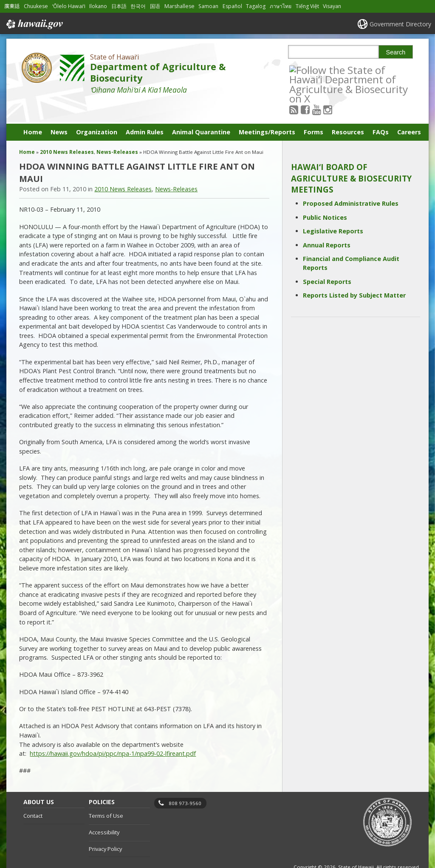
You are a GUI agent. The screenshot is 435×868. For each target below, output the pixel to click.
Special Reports (327, 260)
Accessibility (104, 811)
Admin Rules (145, 111)
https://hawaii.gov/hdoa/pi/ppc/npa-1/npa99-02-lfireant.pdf (113, 732)
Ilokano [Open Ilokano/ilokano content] (98, 6)
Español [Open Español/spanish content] (232, 6)
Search (396, 52)
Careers (409, 111)
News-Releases (117, 131)
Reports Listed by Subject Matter (354, 274)
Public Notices (325, 196)
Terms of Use (106, 794)
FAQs (381, 111)
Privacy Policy (105, 827)
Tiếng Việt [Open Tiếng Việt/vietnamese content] (307, 6)
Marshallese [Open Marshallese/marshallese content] (179, 6)
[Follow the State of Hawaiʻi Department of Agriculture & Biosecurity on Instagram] (339, 69)
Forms (314, 111)
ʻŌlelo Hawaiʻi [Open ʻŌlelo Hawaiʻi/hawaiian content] (69, 6)
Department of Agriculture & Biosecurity (158, 72)
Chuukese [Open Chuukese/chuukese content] (36, 6)
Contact (33, 794)
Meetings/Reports (267, 111)
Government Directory (400, 24)
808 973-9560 (185, 781)
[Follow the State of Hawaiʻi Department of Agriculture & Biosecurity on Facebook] (317, 69)
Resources (348, 111)
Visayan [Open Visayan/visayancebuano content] (332, 6)
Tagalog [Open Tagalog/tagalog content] (256, 6)
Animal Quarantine (201, 111)
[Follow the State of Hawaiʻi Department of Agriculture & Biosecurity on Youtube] (328, 69)
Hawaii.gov (34, 24)
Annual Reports (327, 223)
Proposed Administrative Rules (351, 182)
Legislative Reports (333, 210)
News (59, 111)
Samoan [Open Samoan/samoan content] (208, 6)
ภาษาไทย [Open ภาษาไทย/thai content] (281, 6)
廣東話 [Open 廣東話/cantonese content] (12, 6)
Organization (97, 111)
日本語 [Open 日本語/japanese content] (119, 6)
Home (33, 111)
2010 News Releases (67, 131)
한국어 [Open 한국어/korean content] (138, 6)
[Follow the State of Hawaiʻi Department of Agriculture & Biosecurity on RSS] (305, 69)
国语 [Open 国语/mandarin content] (155, 6)
